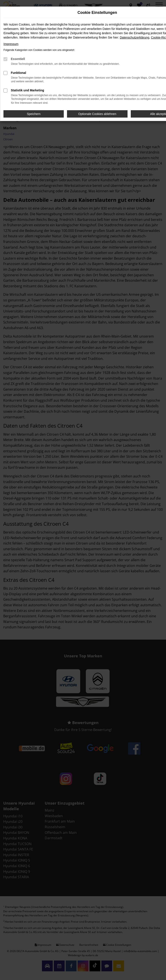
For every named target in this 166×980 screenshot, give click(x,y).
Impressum (11, 44)
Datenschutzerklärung (134, 37)
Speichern (34, 114)
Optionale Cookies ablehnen (97, 114)
